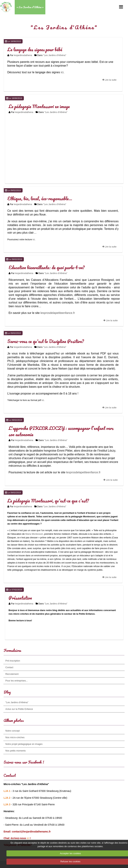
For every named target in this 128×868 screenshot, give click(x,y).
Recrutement (12, 674)
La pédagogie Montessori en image (39, 106)
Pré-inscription (13, 661)
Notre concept (13, 731)
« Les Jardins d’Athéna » (30, 7)
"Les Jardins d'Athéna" (55, 55)
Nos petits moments (16, 751)
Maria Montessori (34, 534)
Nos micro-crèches (15, 737)
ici (62, 72)
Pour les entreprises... (16, 681)
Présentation (20, 598)
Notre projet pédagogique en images (24, 744)
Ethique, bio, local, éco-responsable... (40, 198)
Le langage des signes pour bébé (35, 49)
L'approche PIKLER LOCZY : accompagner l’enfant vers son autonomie (61, 431)
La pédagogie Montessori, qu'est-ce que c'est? (48, 501)
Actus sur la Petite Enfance (19, 709)
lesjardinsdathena (23, 55)
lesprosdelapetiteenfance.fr (57, 313)
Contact (9, 667)
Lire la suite (109, 80)
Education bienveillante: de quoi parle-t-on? (47, 267)
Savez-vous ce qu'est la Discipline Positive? (46, 341)
